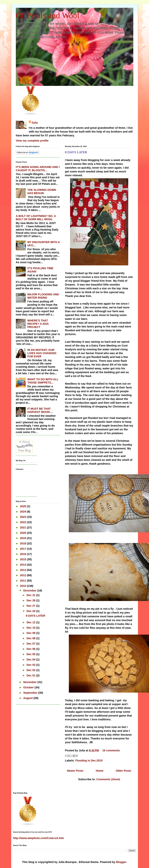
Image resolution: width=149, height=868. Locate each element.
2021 (23, 527)
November (30, 682)
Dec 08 (31, 638)
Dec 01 (31, 675)
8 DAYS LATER (76, 152)
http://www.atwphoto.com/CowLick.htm (39, 838)
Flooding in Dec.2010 (89, 760)
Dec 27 (31, 606)
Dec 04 (31, 660)
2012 (23, 575)
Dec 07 (31, 644)
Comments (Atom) (108, 779)
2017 (23, 549)
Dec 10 (31, 628)
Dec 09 (31, 633)
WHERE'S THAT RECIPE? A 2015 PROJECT (38, 324)
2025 (23, 506)
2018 (23, 543)
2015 (23, 559)
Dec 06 (31, 649)
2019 (23, 538)
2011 (23, 581)
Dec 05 (31, 654)
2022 (23, 522)
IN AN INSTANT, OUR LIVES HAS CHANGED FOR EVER (42, 353)
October (29, 687)
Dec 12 (31, 622)
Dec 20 (31, 611)
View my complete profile (32, 141)
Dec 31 (31, 595)
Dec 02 (31, 670)
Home (100, 771)
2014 (23, 565)
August (28, 698)
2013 (23, 570)
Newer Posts (75, 771)
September (31, 693)
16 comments (111, 750)
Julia (35, 123)
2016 (23, 554)
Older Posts (123, 771)
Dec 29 (31, 600)
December (30, 591)
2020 (23, 533)
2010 (23, 586)
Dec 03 (31, 665)
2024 (23, 512)
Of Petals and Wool (48, 15)
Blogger (121, 862)
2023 (23, 517)
